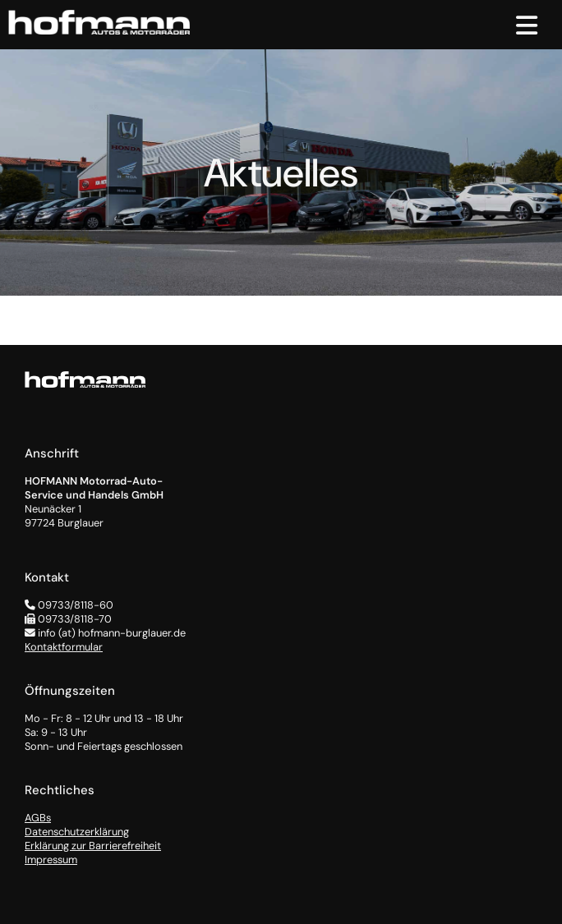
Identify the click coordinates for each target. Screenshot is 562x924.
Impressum (51, 860)
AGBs (38, 818)
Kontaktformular (64, 647)
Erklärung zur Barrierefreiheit (93, 846)
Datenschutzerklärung (77, 832)
